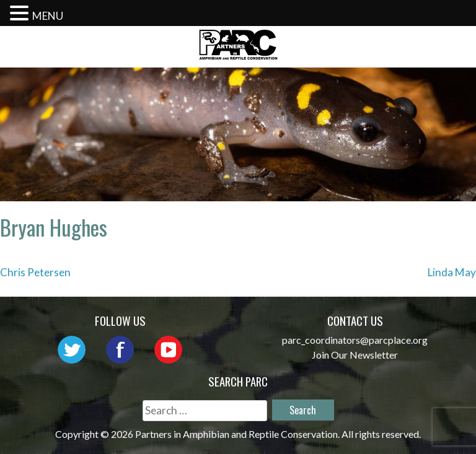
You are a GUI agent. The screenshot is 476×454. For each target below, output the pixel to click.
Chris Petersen (35, 272)
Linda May (452, 272)
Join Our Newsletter (355, 355)
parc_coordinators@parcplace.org (355, 340)
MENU (48, 16)
